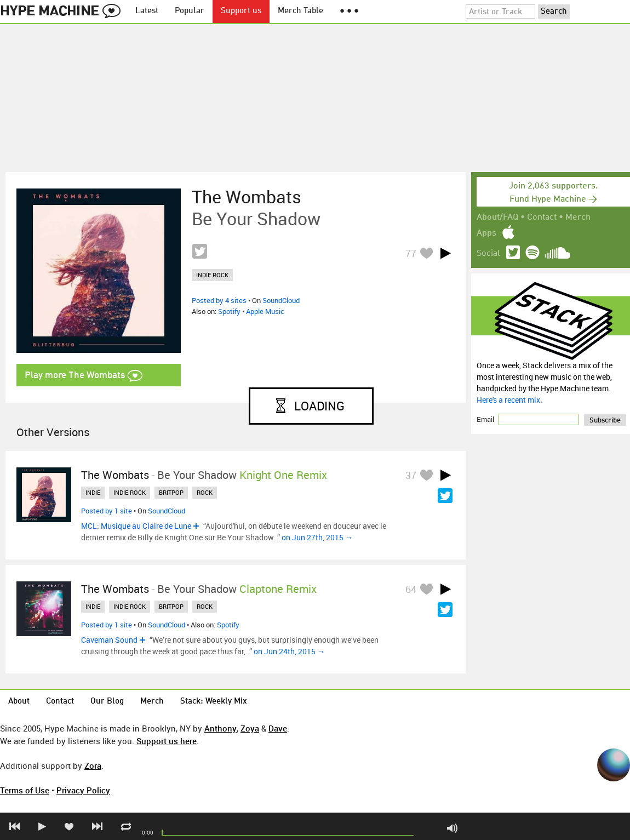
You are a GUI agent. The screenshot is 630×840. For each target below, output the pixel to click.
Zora (93, 765)
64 (411, 589)
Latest (147, 11)
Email (486, 419)
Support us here (167, 741)
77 (411, 253)
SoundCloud (281, 300)
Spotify (229, 311)
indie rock (212, 275)
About (19, 702)
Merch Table (300, 11)
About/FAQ (497, 218)
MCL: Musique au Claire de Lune (136, 526)
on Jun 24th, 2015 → (289, 651)
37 (411, 475)
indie (93, 492)
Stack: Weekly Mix (214, 702)
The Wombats (247, 197)
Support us (241, 11)
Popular (190, 11)
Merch (578, 218)
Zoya (250, 728)
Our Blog (107, 702)
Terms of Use (25, 790)
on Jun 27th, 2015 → (317, 537)
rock (205, 492)
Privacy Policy (83, 790)
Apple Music (265, 311)
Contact (542, 218)
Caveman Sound (109, 640)
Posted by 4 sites (219, 300)
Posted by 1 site (107, 511)
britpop (171, 492)
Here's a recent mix (508, 400)
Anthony (220, 728)
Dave (278, 728)
